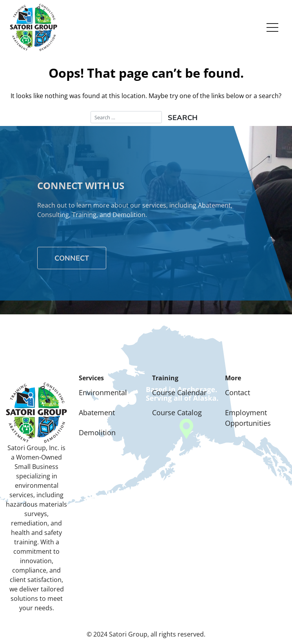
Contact (238, 392)
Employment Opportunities (248, 418)
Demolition (97, 432)
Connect (72, 258)
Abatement (97, 412)
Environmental (103, 392)
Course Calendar (179, 392)
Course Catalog (177, 412)
